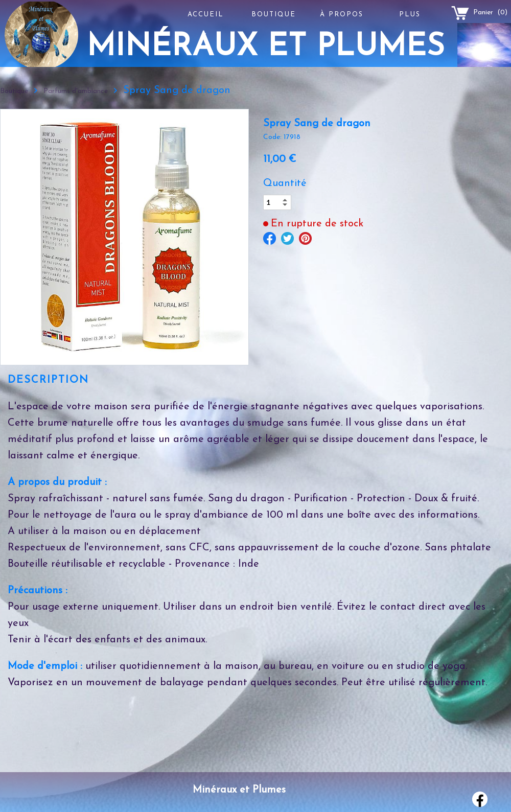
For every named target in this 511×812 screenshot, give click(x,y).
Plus (410, 15)
